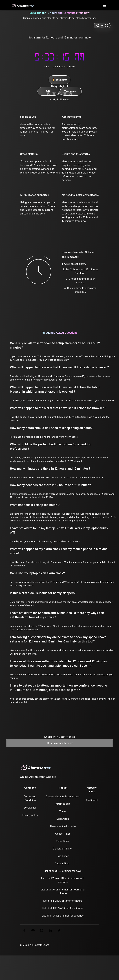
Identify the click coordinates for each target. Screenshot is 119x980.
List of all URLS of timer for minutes (63, 908)
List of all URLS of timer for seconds (63, 916)
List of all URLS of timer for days (63, 871)
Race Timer (63, 841)
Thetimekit (92, 800)
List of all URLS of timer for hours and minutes (63, 891)
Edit (48, 91)
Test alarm (71, 91)
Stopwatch (63, 819)
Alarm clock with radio (63, 826)
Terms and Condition (30, 798)
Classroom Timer (63, 849)
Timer (63, 811)
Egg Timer (63, 856)
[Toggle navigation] (105, 6)
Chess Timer (63, 834)
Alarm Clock (63, 804)
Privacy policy (30, 815)
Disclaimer (30, 808)
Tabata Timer (63, 863)
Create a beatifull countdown (63, 796)
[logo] (22, 6)
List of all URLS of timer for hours (63, 901)
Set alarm (60, 80)
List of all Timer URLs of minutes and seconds (63, 880)
